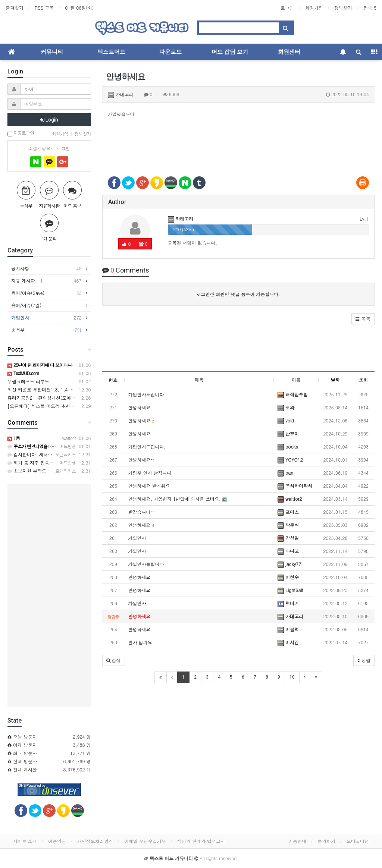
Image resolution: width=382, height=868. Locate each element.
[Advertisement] (239, 142)
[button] (363, 319)
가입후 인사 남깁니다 (150, 473)
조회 (363, 380)
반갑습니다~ (141, 512)
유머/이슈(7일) (28, 305)
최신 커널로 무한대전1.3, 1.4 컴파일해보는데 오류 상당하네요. (72, 389)
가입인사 (137, 538)
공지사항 (46, 268)
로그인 (287, 8)
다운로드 (170, 52)
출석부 (46, 330)
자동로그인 (21, 133)
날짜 (335, 380)
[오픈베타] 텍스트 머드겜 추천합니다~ (47, 406)
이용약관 (57, 841)
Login (49, 120)
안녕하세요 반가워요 (149, 486)
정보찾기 (343, 8)
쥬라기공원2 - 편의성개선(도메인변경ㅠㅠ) (51, 398)
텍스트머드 (111, 52)
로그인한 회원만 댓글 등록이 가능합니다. (238, 294)
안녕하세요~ (141, 460)
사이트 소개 (25, 841)
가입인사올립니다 (146, 564)
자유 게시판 (46, 281)
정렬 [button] (364, 660)
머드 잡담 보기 (230, 52)
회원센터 (289, 52)
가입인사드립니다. (147, 394)
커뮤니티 (52, 52)
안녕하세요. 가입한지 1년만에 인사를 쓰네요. (178, 499)
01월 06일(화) (79, 8)
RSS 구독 (44, 8)
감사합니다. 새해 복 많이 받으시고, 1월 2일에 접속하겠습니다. (75, 454)
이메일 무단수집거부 (145, 841)
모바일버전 (358, 841)
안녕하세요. (140, 629)
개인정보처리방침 (95, 841)
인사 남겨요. (141, 642)
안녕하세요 (140, 407)
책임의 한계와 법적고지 (201, 841)
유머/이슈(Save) (46, 293)
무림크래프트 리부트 (28, 381)
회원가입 (314, 8)
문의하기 (326, 841)
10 (292, 677)
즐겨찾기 (15, 8)
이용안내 (297, 841)
